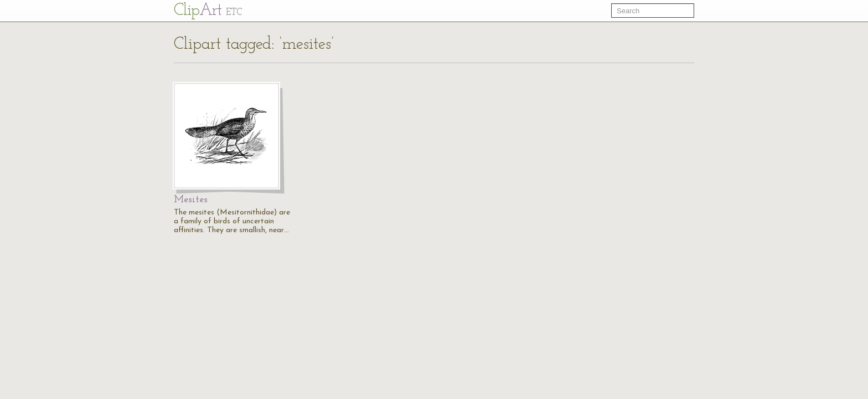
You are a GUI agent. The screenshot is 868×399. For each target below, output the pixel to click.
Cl (208, 11)
